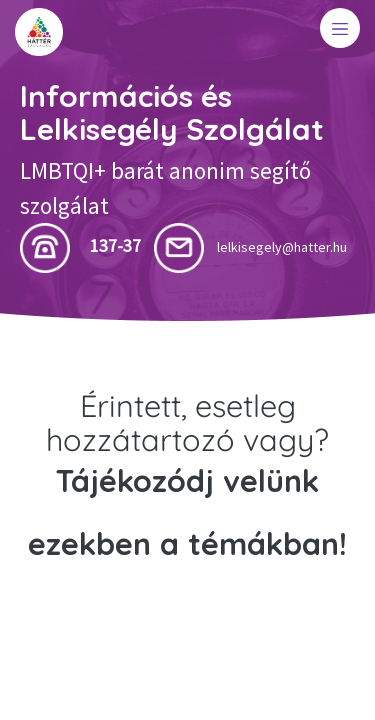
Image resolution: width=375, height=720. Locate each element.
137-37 (115, 245)
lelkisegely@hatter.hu (282, 247)
